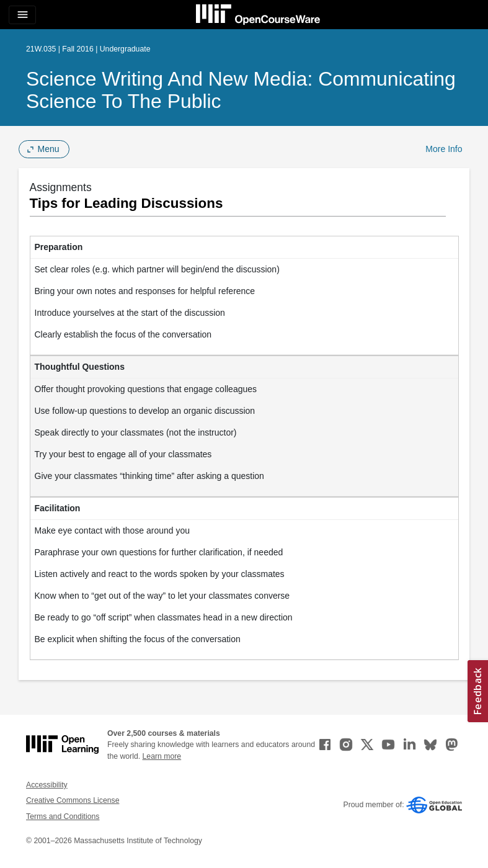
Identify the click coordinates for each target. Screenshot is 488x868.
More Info (444, 149)
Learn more (162, 756)
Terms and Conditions (63, 817)
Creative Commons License (73, 800)
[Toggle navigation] (22, 15)
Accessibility (47, 785)
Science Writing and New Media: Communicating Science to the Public (241, 90)
